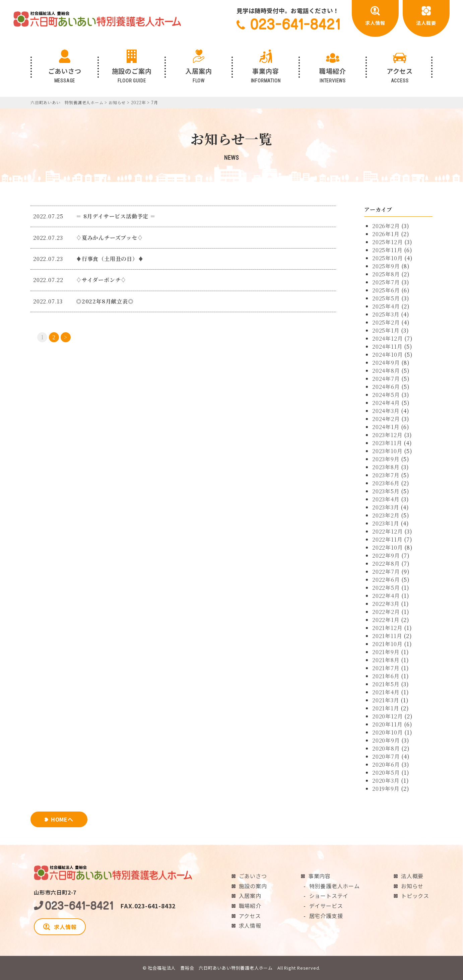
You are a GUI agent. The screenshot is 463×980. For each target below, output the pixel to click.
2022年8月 (386, 564)
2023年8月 (386, 467)
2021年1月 (386, 708)
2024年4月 (386, 403)
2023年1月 (386, 523)
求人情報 (60, 927)
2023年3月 (386, 507)
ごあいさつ (253, 876)
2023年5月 (386, 491)
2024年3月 (386, 411)
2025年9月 (386, 266)
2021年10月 (387, 644)
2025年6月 (386, 290)
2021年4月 (386, 692)
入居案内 (250, 896)
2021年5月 (386, 684)
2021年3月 (386, 700)
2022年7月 (386, 572)
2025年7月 (386, 282)
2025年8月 (386, 274)
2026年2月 (386, 226)
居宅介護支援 (326, 916)
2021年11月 (387, 636)
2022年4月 (386, 596)
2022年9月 (386, 555)
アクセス (250, 916)
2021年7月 (386, 668)
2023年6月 (386, 483)
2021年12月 (387, 628)
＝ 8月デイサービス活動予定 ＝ (116, 216)
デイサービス (326, 906)
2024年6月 (386, 387)
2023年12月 (387, 435)
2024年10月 (387, 355)
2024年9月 (386, 363)
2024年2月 (386, 419)
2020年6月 (386, 764)
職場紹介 (250, 906)
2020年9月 (386, 740)
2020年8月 (386, 748)
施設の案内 (253, 886)
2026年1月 (386, 234)
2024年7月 (386, 379)
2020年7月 (386, 756)
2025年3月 (386, 314)
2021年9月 (386, 652)
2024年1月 (386, 427)
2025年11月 (387, 250)
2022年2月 (386, 612)
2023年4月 (386, 499)
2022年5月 (386, 588)
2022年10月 (387, 547)
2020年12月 (387, 716)
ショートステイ (329, 896)
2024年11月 (387, 346)
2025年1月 (386, 330)
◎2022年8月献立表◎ (105, 301)
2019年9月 (386, 789)
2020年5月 (386, 773)
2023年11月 (387, 443)
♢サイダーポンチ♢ (101, 280)
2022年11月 (387, 539)
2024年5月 (386, 395)
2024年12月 (387, 338)
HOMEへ (62, 819)
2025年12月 (387, 242)
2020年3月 (386, 781)
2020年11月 (387, 724)
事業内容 (319, 876)
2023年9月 (386, 459)
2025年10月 (387, 258)
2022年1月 (386, 620)
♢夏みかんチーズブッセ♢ (110, 238)
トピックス (415, 896)
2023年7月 (386, 475)
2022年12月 (387, 531)
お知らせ (412, 886)
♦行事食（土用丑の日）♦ (110, 259)
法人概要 (412, 876)
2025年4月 (386, 306)
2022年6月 (386, 580)
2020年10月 (387, 732)
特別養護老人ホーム (335, 886)
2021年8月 (386, 660)
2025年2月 (386, 322)
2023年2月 (386, 515)
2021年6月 (386, 676)
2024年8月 (386, 371)
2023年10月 (387, 451)
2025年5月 (386, 298)
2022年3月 (386, 604)
